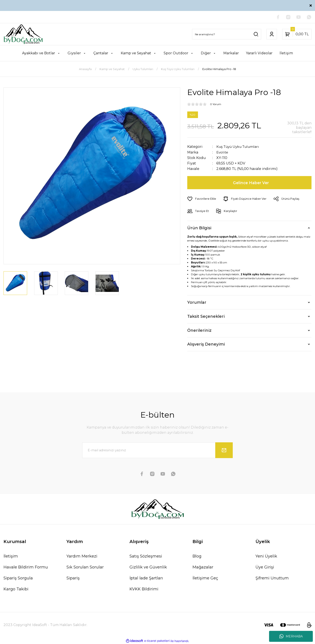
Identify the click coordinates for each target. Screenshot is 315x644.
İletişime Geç (205, 578)
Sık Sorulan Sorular (85, 567)
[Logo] (23, 34)
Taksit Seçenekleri (206, 316)
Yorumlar (197, 302)
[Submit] (224, 450)
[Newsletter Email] (157, 450)
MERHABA (291, 636)
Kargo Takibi (16, 589)
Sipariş (73, 578)
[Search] (227, 34)
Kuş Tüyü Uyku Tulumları (240, 147)
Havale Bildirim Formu (26, 567)
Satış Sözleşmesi (146, 556)
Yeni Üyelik (266, 556)
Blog (197, 556)
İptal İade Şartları (146, 578)
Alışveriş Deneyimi (206, 344)
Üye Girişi (265, 567)
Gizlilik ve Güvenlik (148, 567)
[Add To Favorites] (202, 199)
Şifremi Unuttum (272, 578)
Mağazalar (203, 567)
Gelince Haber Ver (251, 183)
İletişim (11, 556)
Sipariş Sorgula (18, 578)
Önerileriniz (199, 330)
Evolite (223, 152)
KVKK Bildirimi (144, 589)
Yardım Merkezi (82, 556)
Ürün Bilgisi (199, 228)
